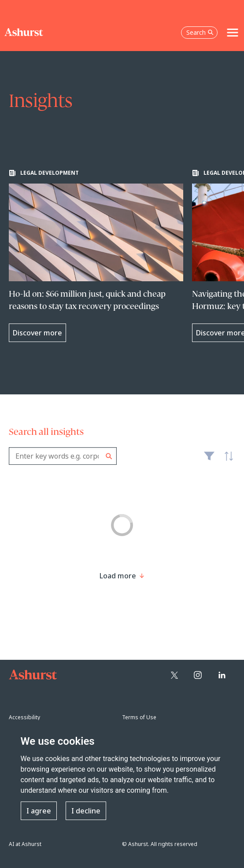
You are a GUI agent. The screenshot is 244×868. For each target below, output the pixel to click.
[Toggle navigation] (233, 33)
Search (109, 456)
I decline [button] (86, 811)
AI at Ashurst (25, 844)
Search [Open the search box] (200, 32)
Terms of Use (139, 717)
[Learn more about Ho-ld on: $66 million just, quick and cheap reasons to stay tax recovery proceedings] (96, 256)
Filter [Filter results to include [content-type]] (209, 460)
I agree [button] (39, 811)
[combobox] (63, 456)
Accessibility (24, 717)
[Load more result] (118, 576)
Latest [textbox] (226, 461)
